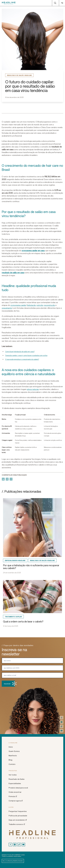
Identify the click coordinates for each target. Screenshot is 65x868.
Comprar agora (16, 801)
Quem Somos (14, 751)
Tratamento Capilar (13, 617)
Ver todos (13, 775)
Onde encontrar (15, 792)
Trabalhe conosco (17, 824)
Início (11, 747)
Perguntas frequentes (18, 811)
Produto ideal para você (18, 788)
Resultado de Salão (17, 779)
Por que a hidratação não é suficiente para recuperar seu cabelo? (31, 567)
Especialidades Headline (15, 560)
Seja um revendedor (18, 820)
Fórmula (13, 796)
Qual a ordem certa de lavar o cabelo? (23, 621)
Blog (11, 760)
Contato (12, 764)
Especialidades (15, 783)
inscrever (9, 684)
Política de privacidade (18, 816)
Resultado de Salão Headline (19, 75)
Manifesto (13, 756)
